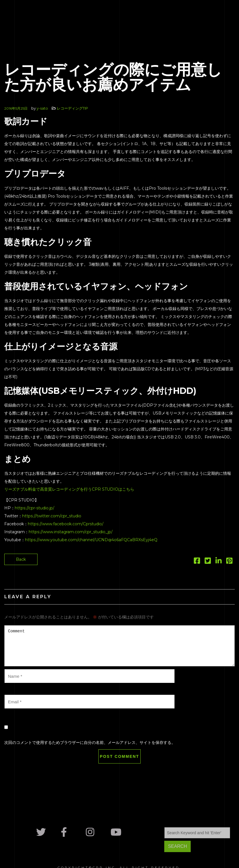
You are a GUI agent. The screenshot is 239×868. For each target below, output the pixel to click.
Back (21, 559)
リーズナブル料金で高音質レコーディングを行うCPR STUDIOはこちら (69, 489)
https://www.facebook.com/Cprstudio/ (66, 524)
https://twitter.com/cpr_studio (52, 516)
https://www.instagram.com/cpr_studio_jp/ (71, 532)
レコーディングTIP (72, 108)
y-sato (42, 108)
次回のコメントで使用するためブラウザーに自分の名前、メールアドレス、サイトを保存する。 (90, 742)
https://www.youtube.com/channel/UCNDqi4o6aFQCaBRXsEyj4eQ (91, 540)
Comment (119, 646)
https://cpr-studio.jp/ (35, 508)
